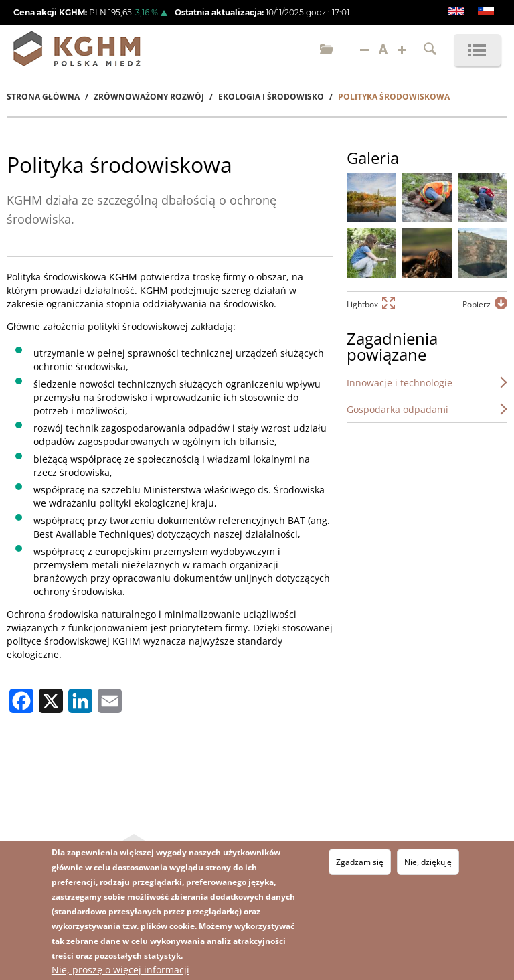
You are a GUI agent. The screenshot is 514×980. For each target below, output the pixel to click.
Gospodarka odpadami (398, 409)
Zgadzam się (360, 862)
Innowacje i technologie (400, 383)
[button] (371, 197)
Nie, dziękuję (428, 862)
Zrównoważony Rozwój (149, 97)
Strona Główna (43, 97)
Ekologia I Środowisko (271, 97)
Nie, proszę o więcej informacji (120, 970)
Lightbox (362, 304)
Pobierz (477, 304)
